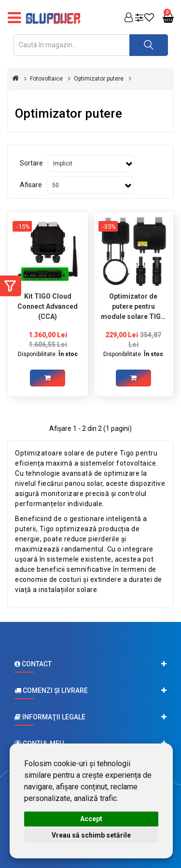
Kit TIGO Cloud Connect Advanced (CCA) (48, 306)
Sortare (31, 163)
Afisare (31, 185)
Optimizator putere (99, 79)
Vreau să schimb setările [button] (91, 835)
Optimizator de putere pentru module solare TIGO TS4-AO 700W (133, 306)
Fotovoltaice (46, 79)
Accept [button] (91, 819)
